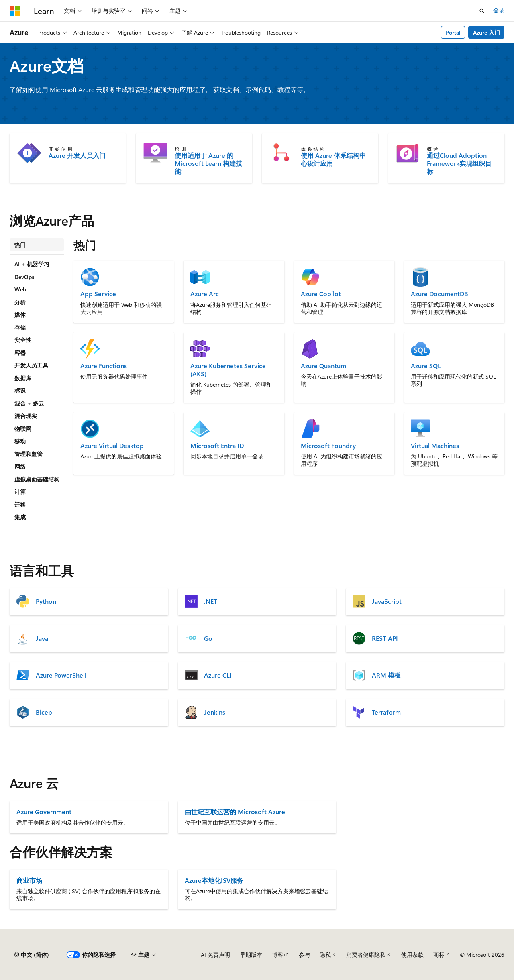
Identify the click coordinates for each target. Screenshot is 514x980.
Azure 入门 (486, 32)
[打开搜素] (482, 11)
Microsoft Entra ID (217, 446)
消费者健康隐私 (366, 955)
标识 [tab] (20, 390)
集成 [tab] (20, 517)
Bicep (44, 712)
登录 (499, 10)
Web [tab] (20, 289)
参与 (304, 955)
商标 (439, 955)
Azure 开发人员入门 (77, 155)
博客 (277, 955)
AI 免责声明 (215, 955)
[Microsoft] (15, 11)
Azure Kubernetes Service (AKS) (228, 370)
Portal (453, 32)
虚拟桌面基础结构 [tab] (37, 479)
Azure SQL (426, 366)
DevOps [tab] (24, 277)
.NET (211, 601)
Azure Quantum (323, 366)
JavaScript (387, 601)
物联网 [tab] (23, 429)
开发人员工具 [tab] (31, 365)
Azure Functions (104, 366)
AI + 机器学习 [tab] (32, 264)
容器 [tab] (20, 353)
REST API (385, 638)
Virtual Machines (435, 446)
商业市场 (29, 880)
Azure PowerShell (61, 675)
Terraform (386, 712)
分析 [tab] (20, 302)
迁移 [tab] (20, 504)
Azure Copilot (321, 294)
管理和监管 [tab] (29, 454)
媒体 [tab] (20, 315)
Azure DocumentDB (440, 294)
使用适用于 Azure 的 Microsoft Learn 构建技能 (208, 163)
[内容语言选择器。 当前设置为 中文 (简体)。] (32, 955)
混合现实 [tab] (26, 416)
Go (208, 638)
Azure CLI (218, 675)
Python (46, 601)
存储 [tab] (20, 327)
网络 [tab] (20, 466)
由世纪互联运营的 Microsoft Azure (235, 812)
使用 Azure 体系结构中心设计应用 (333, 159)
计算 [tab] (20, 492)
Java (42, 638)
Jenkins (215, 712)
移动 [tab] (20, 441)
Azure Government (44, 812)
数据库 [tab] (23, 378)
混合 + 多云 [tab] (29, 403)
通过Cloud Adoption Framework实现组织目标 (459, 163)
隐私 (325, 955)
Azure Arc (205, 294)
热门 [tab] (20, 245)
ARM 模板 (386, 675)
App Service (98, 294)
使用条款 (412, 955)
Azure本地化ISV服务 (214, 880)
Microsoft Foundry (328, 446)
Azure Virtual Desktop (112, 446)
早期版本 (251, 955)
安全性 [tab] (23, 340)
